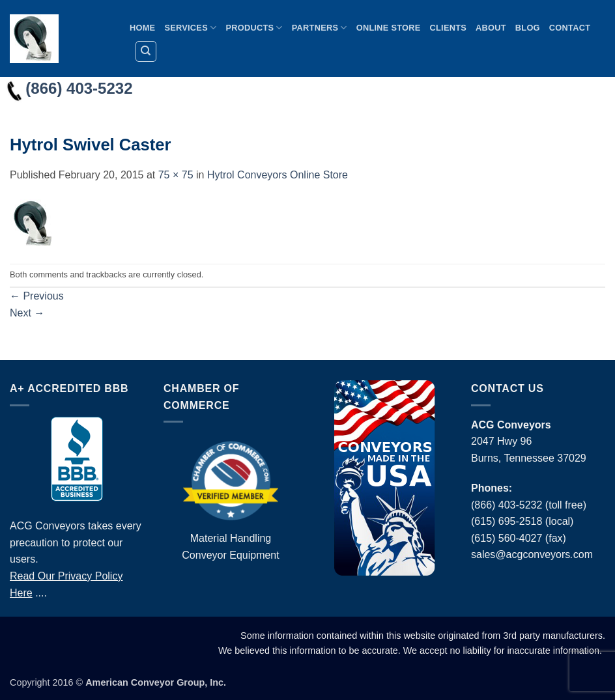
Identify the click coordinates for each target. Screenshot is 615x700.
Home (142, 28)
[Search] (146, 51)
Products (254, 28)
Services (190, 28)
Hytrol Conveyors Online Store (278, 175)
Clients (449, 28)
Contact (570, 28)
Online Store (389, 28)
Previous (37, 296)
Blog (528, 28)
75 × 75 (176, 175)
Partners (320, 28)
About (491, 28)
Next (27, 313)
